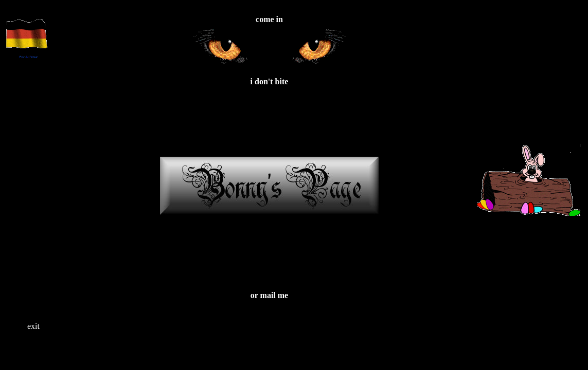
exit (33, 326)
